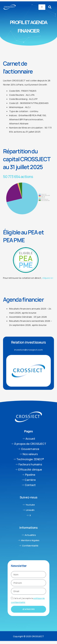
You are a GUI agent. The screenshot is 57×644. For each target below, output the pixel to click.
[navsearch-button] (50, 7)
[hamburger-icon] (42, 7)
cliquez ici (48, 278)
